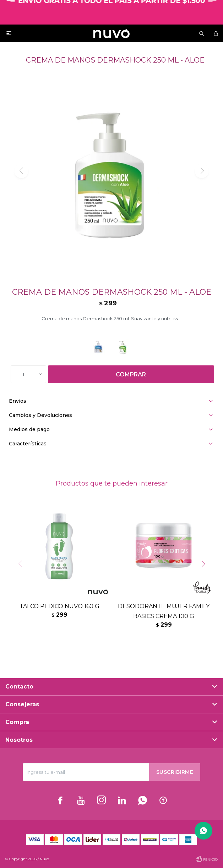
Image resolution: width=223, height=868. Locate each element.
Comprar (131, 374)
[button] (206, 578)
